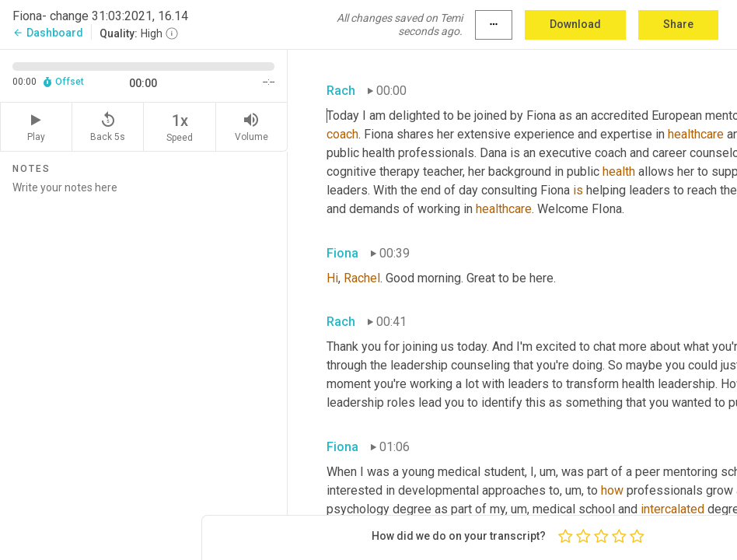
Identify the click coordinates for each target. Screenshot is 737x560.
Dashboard (48, 33)
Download (575, 24)
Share (678, 24)
